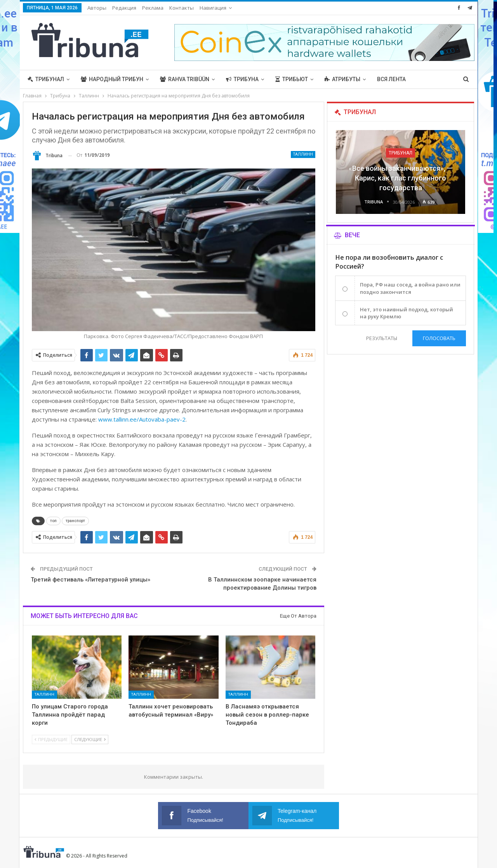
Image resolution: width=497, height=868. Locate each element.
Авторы (97, 8)
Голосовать (439, 338)
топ (53, 521)
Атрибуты (342, 79)
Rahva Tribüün (185, 79)
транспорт (75, 521)
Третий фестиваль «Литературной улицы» (90, 580)
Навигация (213, 8)
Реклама (153, 8)
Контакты (182, 8)
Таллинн (303, 154)
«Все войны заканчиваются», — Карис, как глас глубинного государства (401, 178)
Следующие (90, 739)
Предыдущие (51, 739)
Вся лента (391, 79)
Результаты (382, 338)
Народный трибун (112, 79)
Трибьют (292, 79)
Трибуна (242, 79)
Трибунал (46, 79)
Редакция (124, 8)
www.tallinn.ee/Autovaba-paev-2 (142, 419)
